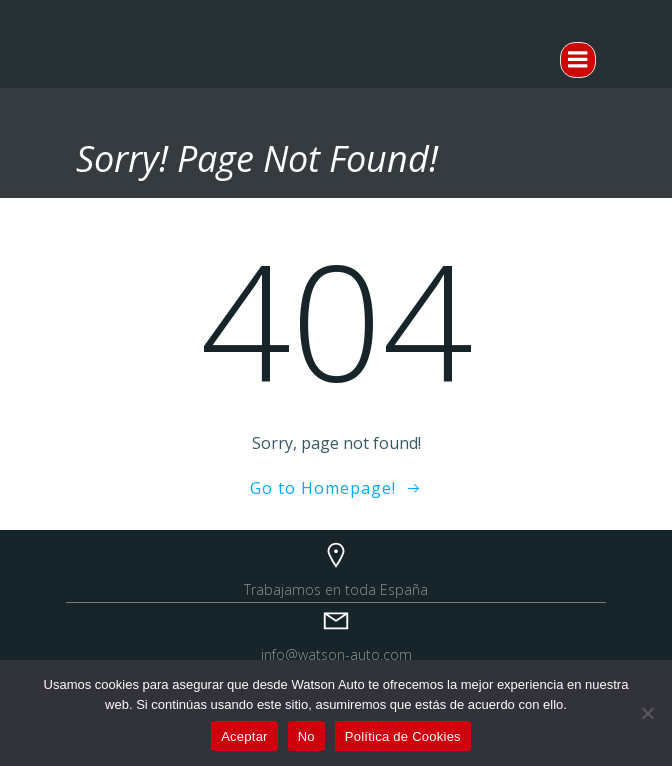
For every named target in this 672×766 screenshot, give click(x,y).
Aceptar (244, 736)
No (306, 736)
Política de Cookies (403, 736)
